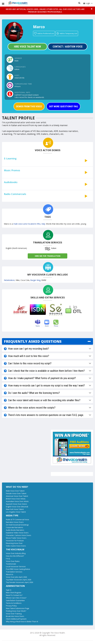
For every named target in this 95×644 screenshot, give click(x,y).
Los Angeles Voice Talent (16, 512)
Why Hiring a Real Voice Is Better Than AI (22, 621)
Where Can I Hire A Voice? (16, 598)
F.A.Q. (8, 559)
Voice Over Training (14, 614)
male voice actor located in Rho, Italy (29, 224)
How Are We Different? (15, 556)
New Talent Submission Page (18, 608)
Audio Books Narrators (15, 530)
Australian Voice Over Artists (17, 501)
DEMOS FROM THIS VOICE (29, 106)
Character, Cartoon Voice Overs (19, 535)
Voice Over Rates (13, 561)
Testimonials (11, 564)
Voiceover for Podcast (15, 541)
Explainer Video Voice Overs (17, 533)
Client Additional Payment (16, 619)
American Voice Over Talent (17, 496)
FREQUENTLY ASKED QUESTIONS (33, 341)
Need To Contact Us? (14, 595)
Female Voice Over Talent (16, 493)
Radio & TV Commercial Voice (17, 519)
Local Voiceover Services (16, 566)
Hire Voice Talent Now (27, 47)
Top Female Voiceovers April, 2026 (19, 582)
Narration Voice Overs (15, 522)
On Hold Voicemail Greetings (17, 525)
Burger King (35, 280)
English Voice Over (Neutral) (17, 507)
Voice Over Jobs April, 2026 (16, 577)
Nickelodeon (9, 280)
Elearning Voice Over (14, 543)
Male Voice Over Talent (15, 491)
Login (88, 3)
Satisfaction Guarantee (15, 600)
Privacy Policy (11, 606)
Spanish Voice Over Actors (16, 504)
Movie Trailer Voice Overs (16, 538)
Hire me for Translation (48, 256)
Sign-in (9, 590)
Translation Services (14, 572)
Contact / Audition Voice (68, 47)
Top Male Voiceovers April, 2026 (19, 580)
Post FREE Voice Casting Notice (18, 569)
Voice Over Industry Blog (16, 553)
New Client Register (14, 593)
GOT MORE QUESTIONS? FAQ (63, 106)
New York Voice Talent (15, 509)
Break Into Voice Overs (15, 616)
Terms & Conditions (14, 603)
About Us (10, 574)
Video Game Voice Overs (16, 546)
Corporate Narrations (15, 527)
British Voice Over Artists (16, 499)
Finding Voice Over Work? (16, 611)
